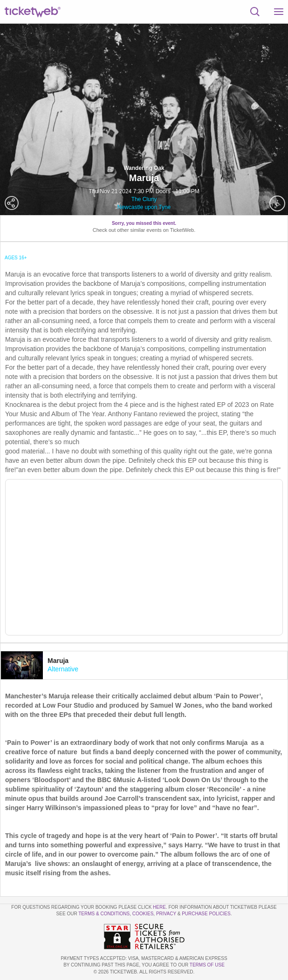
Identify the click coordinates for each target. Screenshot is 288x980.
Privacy (166, 914)
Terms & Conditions (104, 914)
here (159, 907)
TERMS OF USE (207, 965)
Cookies (143, 914)
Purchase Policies (206, 914)
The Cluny (144, 199)
